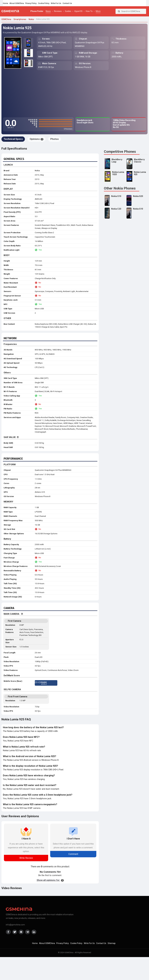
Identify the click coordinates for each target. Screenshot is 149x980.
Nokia (37, 171)
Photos (54, 139)
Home (5, 3)
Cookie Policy (44, 3)
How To (89, 11)
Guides (68, 11)
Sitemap (112, 943)
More (98, 11)
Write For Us (56, 3)
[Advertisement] (74, 94)
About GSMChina (17, 3)
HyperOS (78, 11)
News (48, 11)
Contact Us (67, 3)
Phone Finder (37, 11)
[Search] (119, 11)
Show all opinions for (50, 880)
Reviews (58, 11)
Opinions (37, 139)
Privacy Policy (31, 3)
